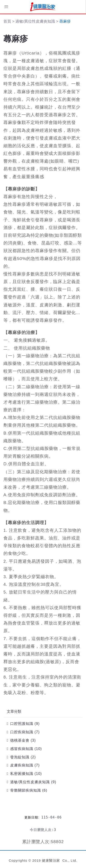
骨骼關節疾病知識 (26, 790)
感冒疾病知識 (22, 749)
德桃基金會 (20, 740)
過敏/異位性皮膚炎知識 (30, 782)
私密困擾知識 (22, 774)
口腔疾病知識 (22, 732)
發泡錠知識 (20, 757)
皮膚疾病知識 (22, 765)
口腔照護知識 (22, 724)
